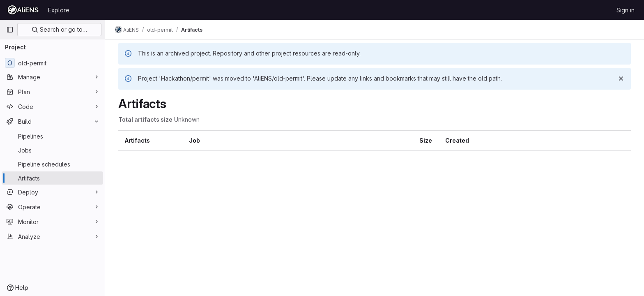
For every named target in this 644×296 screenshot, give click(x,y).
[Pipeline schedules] (52, 164)
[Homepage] (23, 10)
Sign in (626, 10)
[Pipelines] (52, 136)
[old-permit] (52, 63)
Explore (59, 10)
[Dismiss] (621, 79)
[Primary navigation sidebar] (10, 30)
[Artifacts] (52, 178)
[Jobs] (52, 150)
